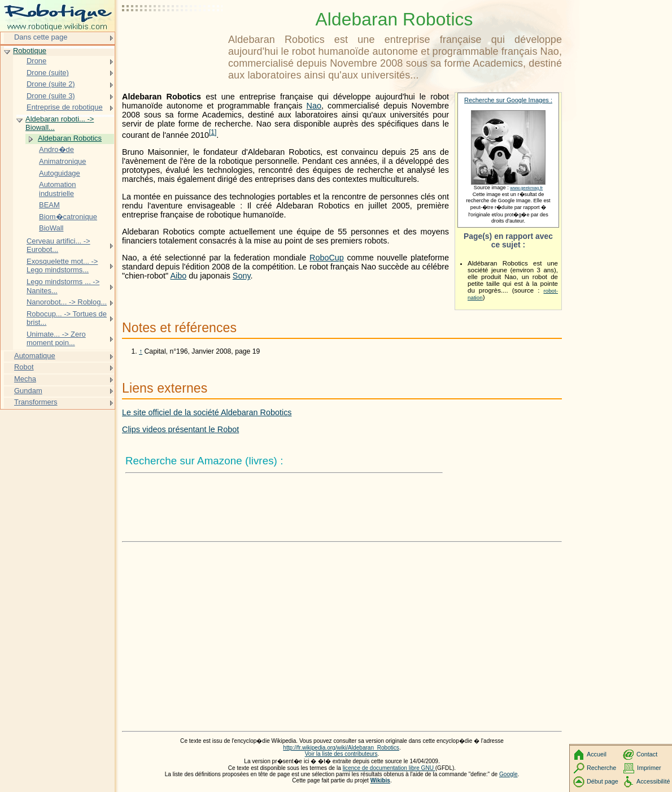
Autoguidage (60, 173)
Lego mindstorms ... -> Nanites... (63, 286)
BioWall (51, 228)
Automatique (35, 356)
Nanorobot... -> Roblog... (67, 302)
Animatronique (63, 161)
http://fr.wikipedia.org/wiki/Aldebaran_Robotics (341, 748)
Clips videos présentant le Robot (180, 429)
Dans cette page (41, 37)
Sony (242, 276)
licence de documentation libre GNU (389, 768)
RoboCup (327, 258)
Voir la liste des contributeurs (341, 754)
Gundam (28, 391)
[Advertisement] (173, 37)
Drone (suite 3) (51, 96)
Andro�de (56, 149)
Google (509, 774)
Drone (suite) (48, 73)
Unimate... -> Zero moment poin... (56, 339)
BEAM (49, 205)
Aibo (178, 276)
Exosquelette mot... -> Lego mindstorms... (62, 266)
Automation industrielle (58, 189)
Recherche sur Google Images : (508, 100)
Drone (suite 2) (51, 84)
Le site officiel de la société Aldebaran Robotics (207, 412)
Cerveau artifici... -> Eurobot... (58, 245)
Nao (314, 106)
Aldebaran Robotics (70, 138)
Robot (24, 367)
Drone (36, 61)
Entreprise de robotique (65, 107)
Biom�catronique (68, 217)
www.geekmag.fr (526, 188)
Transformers (36, 402)
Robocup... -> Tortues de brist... (67, 318)
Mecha (25, 379)
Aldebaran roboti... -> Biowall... (60, 123)
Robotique (30, 51)
